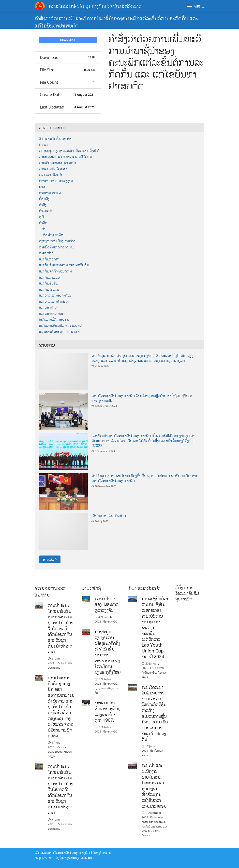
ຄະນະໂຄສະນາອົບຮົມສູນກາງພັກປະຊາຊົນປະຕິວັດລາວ (95, 6)
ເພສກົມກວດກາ (49, 259)
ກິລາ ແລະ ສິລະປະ (51, 175)
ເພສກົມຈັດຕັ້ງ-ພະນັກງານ (55, 271)
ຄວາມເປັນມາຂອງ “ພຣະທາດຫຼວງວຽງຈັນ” (107, 604)
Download (68, 40)
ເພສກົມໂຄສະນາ (50, 289)
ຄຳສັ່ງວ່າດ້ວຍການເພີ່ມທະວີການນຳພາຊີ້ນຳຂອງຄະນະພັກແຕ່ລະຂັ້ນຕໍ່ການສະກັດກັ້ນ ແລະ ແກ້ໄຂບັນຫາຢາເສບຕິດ (116, 22)
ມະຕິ (42, 229)
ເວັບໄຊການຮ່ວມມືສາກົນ (109, 516)
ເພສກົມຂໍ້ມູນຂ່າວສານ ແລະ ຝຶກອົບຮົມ (64, 265)
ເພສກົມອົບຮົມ (49, 283)
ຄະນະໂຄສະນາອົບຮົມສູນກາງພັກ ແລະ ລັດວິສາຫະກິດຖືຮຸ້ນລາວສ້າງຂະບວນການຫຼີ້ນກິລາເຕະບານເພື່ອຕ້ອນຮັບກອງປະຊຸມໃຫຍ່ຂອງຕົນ (155, 713)
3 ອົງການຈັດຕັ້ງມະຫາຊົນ (56, 139)
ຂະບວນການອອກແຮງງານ (56, 181)
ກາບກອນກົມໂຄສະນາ (53, 169)
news (44, 144)
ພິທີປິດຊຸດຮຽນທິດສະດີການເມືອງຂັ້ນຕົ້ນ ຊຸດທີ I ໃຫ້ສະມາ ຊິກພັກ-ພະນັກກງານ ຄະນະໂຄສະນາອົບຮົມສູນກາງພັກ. (145, 478)
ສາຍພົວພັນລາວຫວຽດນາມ (57, 247)
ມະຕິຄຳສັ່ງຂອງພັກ (51, 235)
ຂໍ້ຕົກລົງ (44, 199)
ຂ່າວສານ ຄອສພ (50, 193)
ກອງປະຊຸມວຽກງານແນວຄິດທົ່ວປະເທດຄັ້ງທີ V (69, 151)
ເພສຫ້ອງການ (48, 307)
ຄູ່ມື (41, 217)
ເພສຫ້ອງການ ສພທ (52, 313)
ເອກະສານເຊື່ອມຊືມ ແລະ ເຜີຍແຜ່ (60, 325)
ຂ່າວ (42, 187)
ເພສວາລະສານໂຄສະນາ (54, 301)
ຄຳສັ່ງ (43, 205)
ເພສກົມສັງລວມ (49, 277)
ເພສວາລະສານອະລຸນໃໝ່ (55, 295)
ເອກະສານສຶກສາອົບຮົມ (54, 319)
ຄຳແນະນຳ (46, 211)
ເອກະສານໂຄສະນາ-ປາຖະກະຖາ (59, 332)
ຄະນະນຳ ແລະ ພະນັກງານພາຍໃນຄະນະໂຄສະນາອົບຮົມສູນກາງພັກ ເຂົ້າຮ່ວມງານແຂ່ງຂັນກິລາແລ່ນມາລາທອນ (154, 786)
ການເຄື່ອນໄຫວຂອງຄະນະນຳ (58, 163)
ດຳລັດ (43, 223)
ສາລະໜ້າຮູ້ (46, 253)
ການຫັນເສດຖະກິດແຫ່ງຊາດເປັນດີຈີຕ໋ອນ (65, 156)
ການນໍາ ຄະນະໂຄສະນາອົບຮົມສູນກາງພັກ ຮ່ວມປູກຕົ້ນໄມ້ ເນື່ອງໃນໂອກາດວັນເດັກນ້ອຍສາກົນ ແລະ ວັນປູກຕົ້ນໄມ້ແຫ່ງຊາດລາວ (61, 628)
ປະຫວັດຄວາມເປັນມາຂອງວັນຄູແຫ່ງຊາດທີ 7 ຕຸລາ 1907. (107, 711)
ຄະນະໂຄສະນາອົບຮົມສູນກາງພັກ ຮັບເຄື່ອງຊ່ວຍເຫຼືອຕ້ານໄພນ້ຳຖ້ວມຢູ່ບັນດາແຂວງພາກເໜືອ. (142, 398)
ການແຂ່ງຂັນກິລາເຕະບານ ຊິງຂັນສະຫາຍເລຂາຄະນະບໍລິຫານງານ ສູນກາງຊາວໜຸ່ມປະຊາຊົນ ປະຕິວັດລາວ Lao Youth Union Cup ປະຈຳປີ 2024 (155, 628)
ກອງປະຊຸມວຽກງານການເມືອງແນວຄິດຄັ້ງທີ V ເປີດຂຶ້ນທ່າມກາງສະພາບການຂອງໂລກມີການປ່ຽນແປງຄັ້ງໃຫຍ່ (108, 652)
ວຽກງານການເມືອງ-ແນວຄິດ (57, 241)
